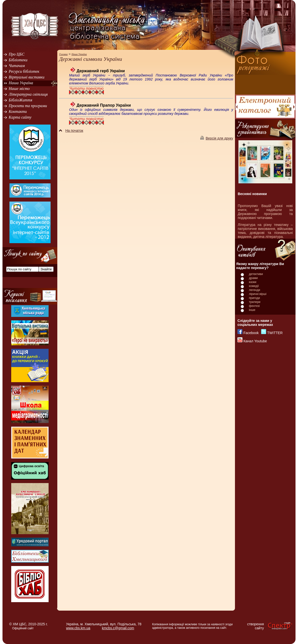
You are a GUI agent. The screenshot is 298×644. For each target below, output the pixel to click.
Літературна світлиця (28, 94)
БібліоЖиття (20, 100)
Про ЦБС (17, 54)
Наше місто (19, 89)
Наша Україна (21, 83)
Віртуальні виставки (27, 77)
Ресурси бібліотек (24, 71)
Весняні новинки (252, 194)
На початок (71, 131)
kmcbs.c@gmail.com (118, 628)
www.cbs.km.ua (78, 628)
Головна (64, 54)
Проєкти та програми (28, 106)
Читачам (17, 66)
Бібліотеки (18, 60)
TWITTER (275, 333)
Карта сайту (20, 117)
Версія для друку (217, 138)
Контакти (18, 111)
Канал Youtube (255, 341)
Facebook (251, 333)
